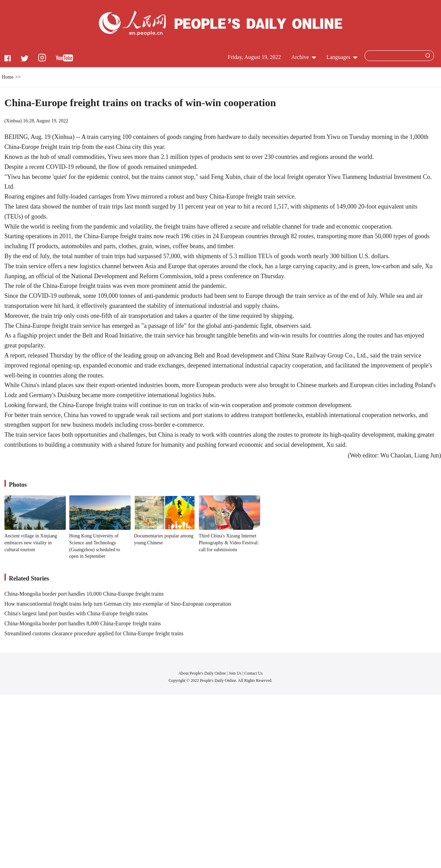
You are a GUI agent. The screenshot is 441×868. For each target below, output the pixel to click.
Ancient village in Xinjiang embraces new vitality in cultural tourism (31, 543)
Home (8, 77)
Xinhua (13, 121)
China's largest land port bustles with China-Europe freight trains (76, 613)
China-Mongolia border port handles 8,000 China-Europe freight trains (83, 623)
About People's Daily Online (202, 673)
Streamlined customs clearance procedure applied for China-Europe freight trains (94, 633)
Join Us (235, 673)
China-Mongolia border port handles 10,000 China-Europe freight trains (84, 594)
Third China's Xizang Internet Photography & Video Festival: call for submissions (229, 543)
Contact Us (254, 673)
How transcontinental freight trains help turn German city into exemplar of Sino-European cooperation (118, 604)
